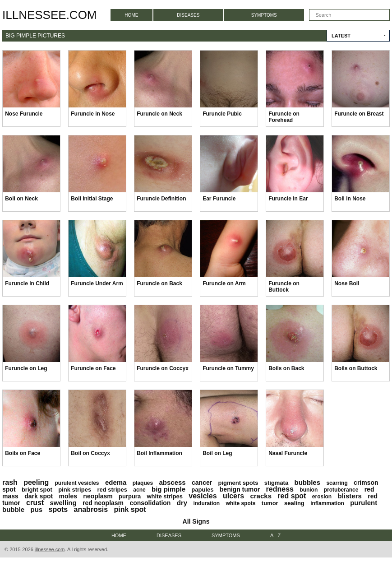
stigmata (276, 483)
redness (280, 489)
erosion (322, 497)
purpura (130, 496)
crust (35, 503)
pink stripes (75, 490)
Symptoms (264, 15)
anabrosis (91, 509)
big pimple (168, 489)
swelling (63, 503)
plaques (143, 483)
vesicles (203, 496)
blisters (349, 496)
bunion (309, 490)
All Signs (196, 521)
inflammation (327, 503)
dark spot (39, 496)
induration (206, 503)
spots (58, 509)
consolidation (150, 503)
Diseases (188, 15)
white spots (240, 503)
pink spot (130, 509)
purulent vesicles (77, 483)
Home (131, 15)
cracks (261, 496)
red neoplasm (103, 503)
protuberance (341, 490)
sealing (294, 503)
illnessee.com (50, 15)
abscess (172, 482)
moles (68, 496)
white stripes (165, 496)
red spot (292, 496)
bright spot (37, 490)
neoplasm (98, 496)
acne (139, 490)
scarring (337, 483)
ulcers (233, 496)
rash (10, 482)
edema (116, 482)
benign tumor (240, 489)
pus (37, 509)
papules (202, 490)
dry (182, 503)
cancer (202, 483)
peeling (36, 482)
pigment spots (238, 483)
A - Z (275, 535)
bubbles (308, 482)
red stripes (112, 490)
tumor (270, 503)
